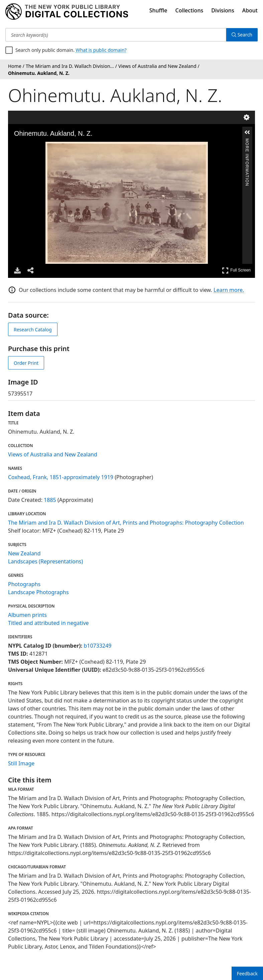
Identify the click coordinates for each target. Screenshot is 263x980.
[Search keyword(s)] (116, 35)
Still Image (21, 763)
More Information (247, 141)
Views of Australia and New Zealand (53, 454)
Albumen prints (27, 615)
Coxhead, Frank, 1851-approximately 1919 (61, 477)
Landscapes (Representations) (45, 561)
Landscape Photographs (38, 592)
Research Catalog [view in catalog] (33, 330)
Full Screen (236, 270)
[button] (247, 132)
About (250, 10)
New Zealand (24, 553)
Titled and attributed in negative (48, 623)
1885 (50, 500)
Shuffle (158, 10)
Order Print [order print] (26, 363)
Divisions (223, 10)
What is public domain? (101, 50)
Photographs (24, 584)
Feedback (247, 973)
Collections (189, 10)
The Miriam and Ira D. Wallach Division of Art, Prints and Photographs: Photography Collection (126, 523)
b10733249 (97, 646)
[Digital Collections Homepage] (67, 12)
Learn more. (229, 290)
